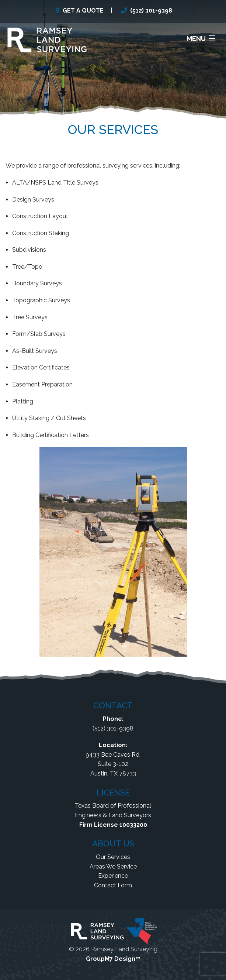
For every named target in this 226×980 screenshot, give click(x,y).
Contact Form (113, 885)
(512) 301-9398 (151, 11)
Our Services (113, 857)
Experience (113, 876)
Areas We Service (113, 866)
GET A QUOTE (83, 11)
